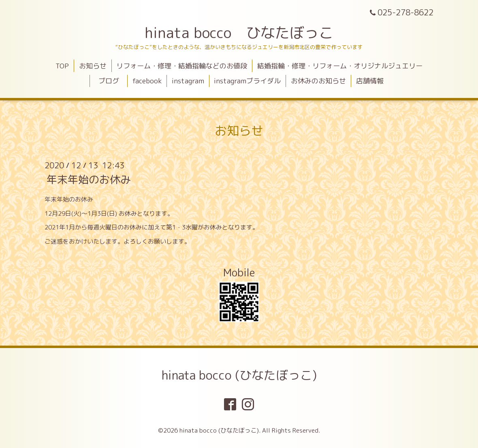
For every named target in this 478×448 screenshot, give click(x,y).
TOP (62, 66)
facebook (147, 81)
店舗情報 (370, 81)
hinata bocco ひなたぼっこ (239, 33)
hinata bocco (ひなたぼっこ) (239, 375)
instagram (188, 81)
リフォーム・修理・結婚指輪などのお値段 (182, 66)
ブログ (112, 81)
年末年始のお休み (89, 179)
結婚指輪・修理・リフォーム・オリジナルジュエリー (340, 66)
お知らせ (93, 66)
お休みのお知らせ (318, 81)
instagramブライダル (247, 81)
